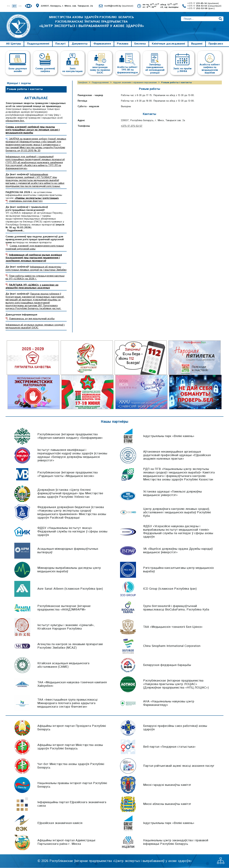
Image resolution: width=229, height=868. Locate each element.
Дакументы (80, 44)
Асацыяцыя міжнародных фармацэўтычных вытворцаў (68, 551)
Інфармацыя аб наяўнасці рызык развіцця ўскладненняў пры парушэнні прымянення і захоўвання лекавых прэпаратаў (34, 258)
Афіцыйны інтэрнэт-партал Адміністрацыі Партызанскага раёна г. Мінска (66, 842)
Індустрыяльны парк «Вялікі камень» (169, 436)
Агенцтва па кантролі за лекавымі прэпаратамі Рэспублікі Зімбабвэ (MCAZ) (70, 646)
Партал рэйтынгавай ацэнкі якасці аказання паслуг (179, 766)
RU (9, 6)
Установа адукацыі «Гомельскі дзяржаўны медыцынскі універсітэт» (172, 494)
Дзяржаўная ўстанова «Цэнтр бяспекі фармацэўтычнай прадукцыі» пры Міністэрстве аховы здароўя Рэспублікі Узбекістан (70, 494)
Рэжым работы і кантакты (25, 89)
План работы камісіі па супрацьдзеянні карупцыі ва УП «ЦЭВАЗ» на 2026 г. (35, 277)
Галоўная (83, 83)
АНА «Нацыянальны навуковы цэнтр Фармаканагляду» (169, 703)
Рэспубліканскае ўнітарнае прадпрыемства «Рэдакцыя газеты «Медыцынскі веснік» (68, 474)
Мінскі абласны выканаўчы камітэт (167, 804)
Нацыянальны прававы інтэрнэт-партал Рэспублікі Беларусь (72, 785)
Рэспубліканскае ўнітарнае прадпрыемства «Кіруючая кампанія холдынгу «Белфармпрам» (70, 436)
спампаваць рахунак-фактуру (26, 201)
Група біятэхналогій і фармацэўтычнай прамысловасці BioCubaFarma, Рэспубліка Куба (176, 608)
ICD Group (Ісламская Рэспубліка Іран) (170, 589)
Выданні (197, 44)
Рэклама (123, 44)
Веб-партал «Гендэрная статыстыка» (169, 747)
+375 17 (203, 3)
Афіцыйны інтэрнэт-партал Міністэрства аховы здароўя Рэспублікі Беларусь (70, 747)
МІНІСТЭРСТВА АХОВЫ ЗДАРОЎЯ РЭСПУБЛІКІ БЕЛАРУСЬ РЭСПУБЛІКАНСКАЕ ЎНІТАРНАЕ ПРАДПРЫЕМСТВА (91, 25)
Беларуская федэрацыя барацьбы (167, 665)
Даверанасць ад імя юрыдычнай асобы (32, 319)
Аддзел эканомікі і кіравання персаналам (135, 83)
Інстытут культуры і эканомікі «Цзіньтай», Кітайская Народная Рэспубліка (66, 627)
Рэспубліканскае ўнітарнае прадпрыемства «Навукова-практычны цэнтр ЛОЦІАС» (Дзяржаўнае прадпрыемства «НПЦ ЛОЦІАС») (176, 684)
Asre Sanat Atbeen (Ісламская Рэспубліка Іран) (70, 589)
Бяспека (140, 44)
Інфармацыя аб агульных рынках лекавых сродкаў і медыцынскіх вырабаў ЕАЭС (35, 326)
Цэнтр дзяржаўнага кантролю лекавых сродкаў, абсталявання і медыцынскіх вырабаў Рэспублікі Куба (177, 513)
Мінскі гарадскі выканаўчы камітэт (167, 785)
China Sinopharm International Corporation (172, 646)
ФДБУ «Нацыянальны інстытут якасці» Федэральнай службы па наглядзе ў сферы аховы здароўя (72, 532)
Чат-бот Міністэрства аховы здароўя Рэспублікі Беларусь (71, 766)
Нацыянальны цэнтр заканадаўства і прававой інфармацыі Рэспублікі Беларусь (176, 842)
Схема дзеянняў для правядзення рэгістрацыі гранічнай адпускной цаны (35, 247)
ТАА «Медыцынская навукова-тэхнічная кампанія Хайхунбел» (72, 684)
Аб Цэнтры (14, 44)
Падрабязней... (16, 231)
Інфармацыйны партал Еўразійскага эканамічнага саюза (72, 804)
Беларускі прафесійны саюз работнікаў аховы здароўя (175, 728)
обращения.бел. (15, 121)
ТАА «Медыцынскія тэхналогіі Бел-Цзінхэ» (173, 627)
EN (20, 6)
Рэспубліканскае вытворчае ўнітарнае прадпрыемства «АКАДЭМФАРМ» (64, 608)
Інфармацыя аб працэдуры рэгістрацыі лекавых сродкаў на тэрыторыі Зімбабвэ (36, 268)
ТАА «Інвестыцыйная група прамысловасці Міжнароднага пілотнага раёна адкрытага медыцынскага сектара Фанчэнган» (67, 703)
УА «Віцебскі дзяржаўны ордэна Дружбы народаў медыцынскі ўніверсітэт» (178, 551)
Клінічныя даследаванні (168, 44)
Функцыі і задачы (19, 83)
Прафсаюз (216, 44)
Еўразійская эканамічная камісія (60, 823)
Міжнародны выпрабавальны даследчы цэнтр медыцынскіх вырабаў (69, 570)
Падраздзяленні (38, 44)
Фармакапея (102, 44)
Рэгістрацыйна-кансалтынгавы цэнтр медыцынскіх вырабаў (178, 570)
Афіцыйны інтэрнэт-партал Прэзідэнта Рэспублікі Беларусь (72, 728)
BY (14, 6)
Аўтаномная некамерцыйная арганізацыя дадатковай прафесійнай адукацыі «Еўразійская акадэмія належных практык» (177, 455)
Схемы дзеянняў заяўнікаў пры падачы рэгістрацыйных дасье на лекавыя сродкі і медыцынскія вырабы (33, 130)
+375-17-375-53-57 (132, 126)
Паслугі (60, 44)
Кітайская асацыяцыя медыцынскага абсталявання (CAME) (63, 665)
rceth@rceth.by (119, 6)
